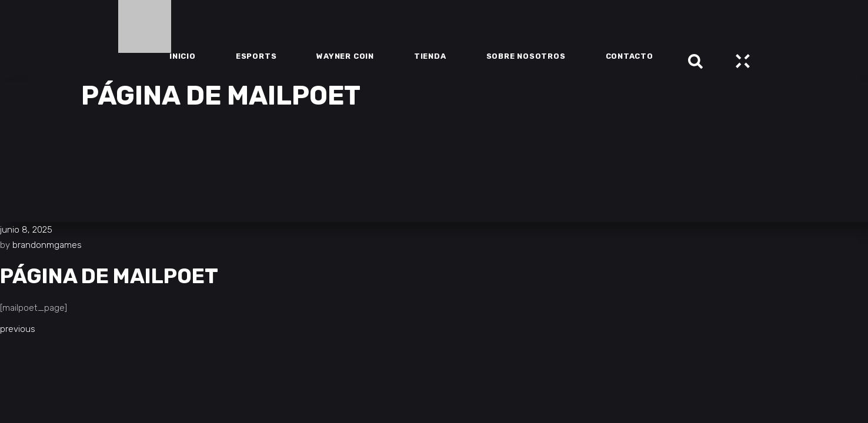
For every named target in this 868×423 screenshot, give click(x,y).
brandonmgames (47, 245)
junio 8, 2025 (26, 230)
